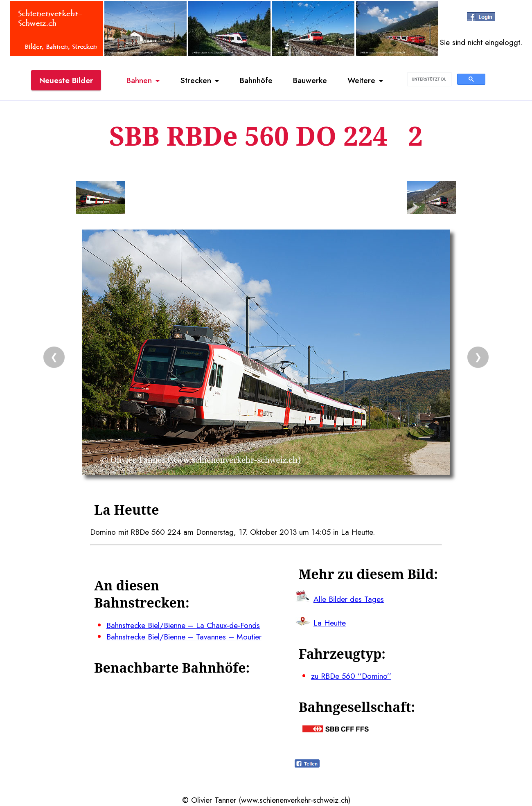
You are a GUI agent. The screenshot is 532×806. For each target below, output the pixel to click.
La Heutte (330, 623)
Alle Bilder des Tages (349, 599)
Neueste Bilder (66, 80)
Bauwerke (310, 80)
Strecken (196, 80)
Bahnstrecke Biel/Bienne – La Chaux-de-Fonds (183, 625)
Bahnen (139, 80)
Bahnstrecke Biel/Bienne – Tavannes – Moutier (184, 637)
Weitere (361, 80)
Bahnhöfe (256, 80)
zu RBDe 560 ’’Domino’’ (351, 676)
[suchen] (429, 79)
